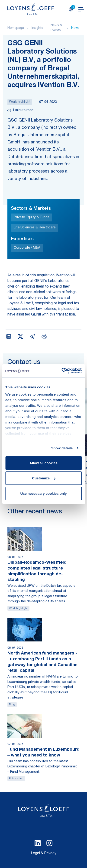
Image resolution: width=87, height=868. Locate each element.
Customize (44, 478)
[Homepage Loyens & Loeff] (31, 9)
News (75, 28)
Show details (62, 448)
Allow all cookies (43, 463)
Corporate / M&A (27, 248)
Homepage (16, 28)
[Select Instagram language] (49, 843)
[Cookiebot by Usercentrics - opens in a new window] (62, 371)
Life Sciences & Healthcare (35, 228)
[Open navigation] (81, 9)
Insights (37, 28)
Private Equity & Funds (32, 217)
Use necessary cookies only (43, 493)
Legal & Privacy (44, 854)
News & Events (56, 28)
